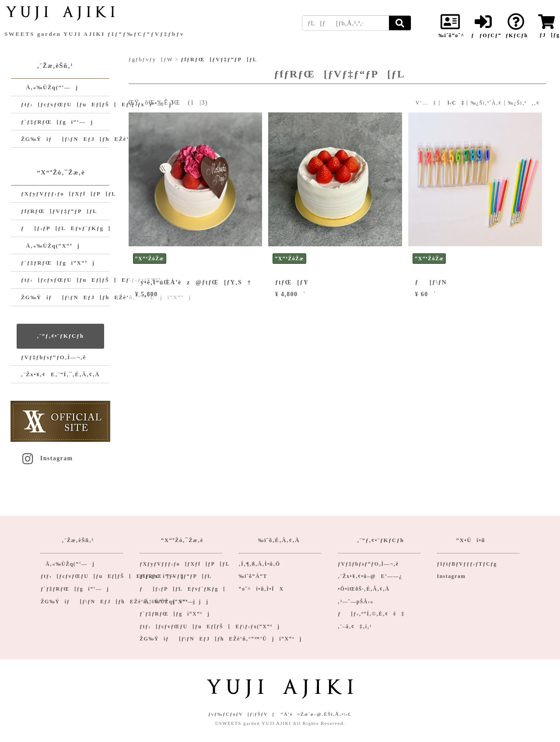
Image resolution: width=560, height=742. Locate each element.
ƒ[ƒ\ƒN (431, 282)
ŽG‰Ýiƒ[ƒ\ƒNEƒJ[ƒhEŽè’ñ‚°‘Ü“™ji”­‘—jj (65, 139)
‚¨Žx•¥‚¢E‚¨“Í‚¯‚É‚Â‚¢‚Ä (60, 374)
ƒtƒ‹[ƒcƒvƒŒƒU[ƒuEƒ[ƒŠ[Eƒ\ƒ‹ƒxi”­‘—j (65, 104)
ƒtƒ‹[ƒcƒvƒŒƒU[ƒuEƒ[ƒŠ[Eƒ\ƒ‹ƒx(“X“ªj (65, 280)
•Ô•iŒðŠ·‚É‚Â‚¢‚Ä (364, 589)
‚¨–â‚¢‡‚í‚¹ (355, 626)
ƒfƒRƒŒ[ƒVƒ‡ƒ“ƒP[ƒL (59, 211)
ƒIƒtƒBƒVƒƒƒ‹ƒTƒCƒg (467, 564)
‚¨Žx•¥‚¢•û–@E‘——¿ (370, 576)
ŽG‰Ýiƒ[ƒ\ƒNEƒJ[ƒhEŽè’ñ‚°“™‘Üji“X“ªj (65, 297)
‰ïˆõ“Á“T (253, 576)
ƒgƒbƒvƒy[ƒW (151, 59)
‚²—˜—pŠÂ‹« (356, 602)
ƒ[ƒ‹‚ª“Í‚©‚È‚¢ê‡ (371, 614)
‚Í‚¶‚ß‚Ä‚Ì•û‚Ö (260, 564)
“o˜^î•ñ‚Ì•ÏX (261, 589)
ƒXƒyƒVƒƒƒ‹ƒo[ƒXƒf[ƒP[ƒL (65, 194)
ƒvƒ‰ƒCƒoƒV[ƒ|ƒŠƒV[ (241, 714)
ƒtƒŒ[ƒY (292, 282)
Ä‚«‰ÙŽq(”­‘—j (50, 87)
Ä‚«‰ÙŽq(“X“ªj (50, 246)
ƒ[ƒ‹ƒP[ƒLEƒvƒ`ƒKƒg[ (65, 228)
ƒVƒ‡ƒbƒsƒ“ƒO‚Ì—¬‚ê (54, 357)
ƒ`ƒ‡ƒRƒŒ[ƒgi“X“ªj (58, 263)
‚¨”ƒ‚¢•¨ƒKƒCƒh (60, 336)
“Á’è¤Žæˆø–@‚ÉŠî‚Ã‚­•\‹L (316, 714)
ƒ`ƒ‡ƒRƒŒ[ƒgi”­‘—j (57, 122)
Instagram (47, 458)
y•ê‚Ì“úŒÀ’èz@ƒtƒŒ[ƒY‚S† (193, 282)
